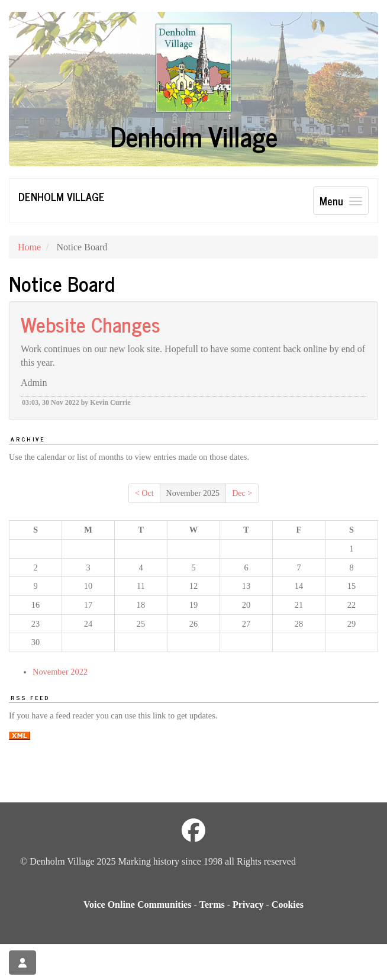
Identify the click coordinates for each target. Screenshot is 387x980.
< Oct (144, 493)
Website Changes (91, 324)
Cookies (288, 905)
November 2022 (60, 672)
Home (29, 247)
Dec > (242, 493)
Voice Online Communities (138, 905)
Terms (212, 905)
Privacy (248, 905)
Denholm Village (62, 196)
